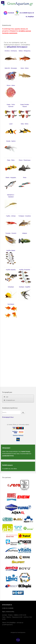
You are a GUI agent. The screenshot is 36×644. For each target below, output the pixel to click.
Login (7, 397)
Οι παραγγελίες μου (10, 400)
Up (19, 640)
